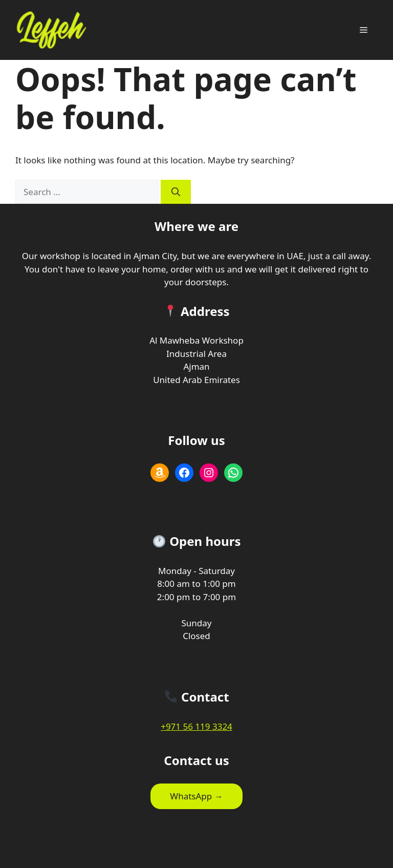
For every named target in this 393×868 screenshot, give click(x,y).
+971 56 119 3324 (196, 726)
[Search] (176, 192)
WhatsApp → (196, 796)
